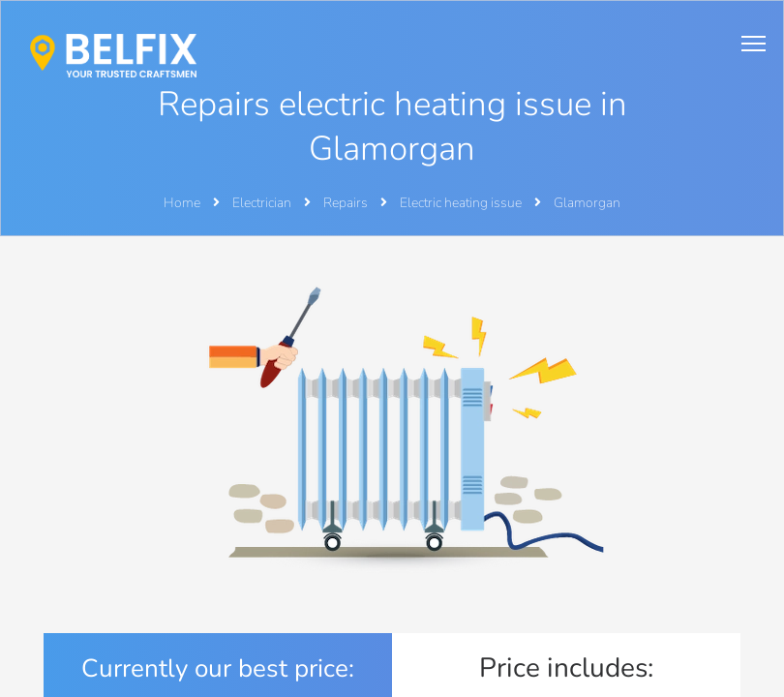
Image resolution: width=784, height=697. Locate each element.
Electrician (263, 203)
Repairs (347, 203)
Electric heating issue (462, 203)
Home (182, 203)
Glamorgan (587, 203)
